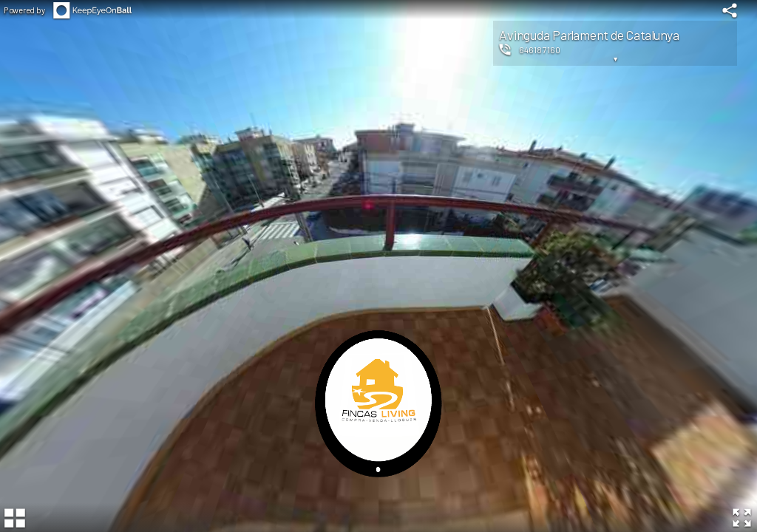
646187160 (540, 50)
